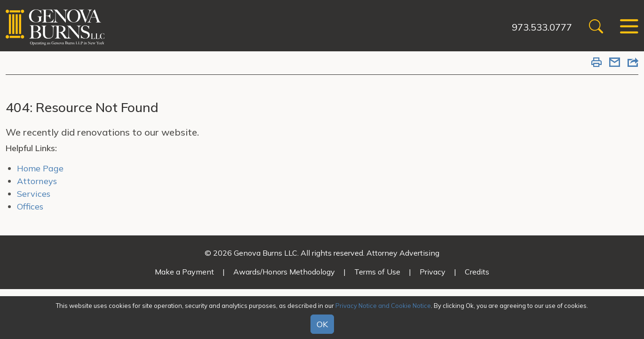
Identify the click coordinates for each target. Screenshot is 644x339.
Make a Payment (184, 272)
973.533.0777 (542, 27)
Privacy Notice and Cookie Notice (383, 306)
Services (34, 194)
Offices (30, 206)
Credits (477, 272)
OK (322, 324)
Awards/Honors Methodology (284, 272)
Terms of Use (377, 272)
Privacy (433, 272)
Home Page (40, 168)
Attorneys (37, 181)
